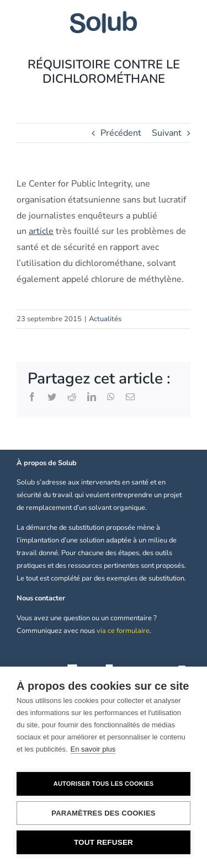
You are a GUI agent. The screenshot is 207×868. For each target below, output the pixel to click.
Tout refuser (104, 842)
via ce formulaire (123, 631)
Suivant (167, 133)
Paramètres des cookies (103, 813)
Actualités (105, 319)
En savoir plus (93, 749)
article (41, 231)
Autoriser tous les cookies (104, 784)
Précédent (121, 133)
